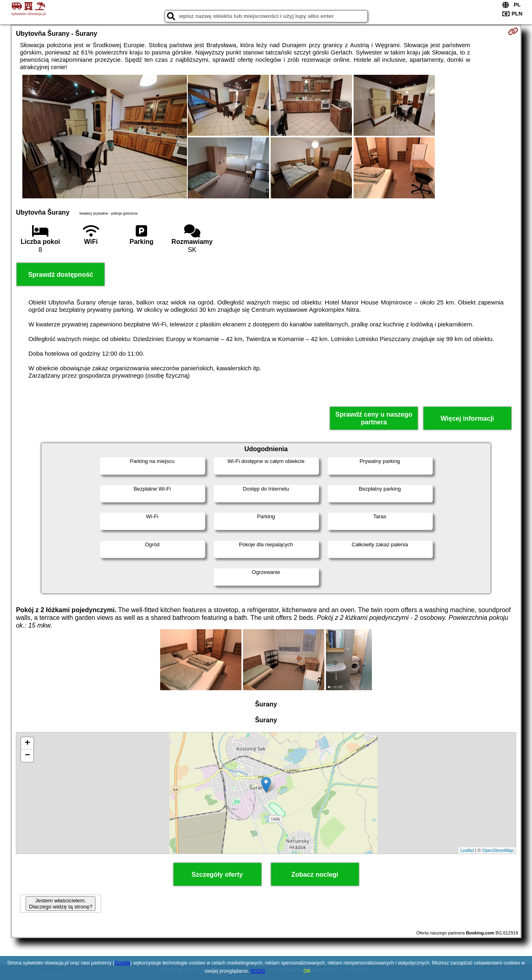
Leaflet (467, 850)
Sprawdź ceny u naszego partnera (374, 418)
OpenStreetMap (498, 850)
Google (123, 963)
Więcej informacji (467, 418)
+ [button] (27, 743)
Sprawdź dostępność (61, 275)
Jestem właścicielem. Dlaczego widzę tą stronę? (61, 904)
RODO (258, 971)
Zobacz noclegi (315, 875)
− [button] (27, 756)
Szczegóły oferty (217, 875)
